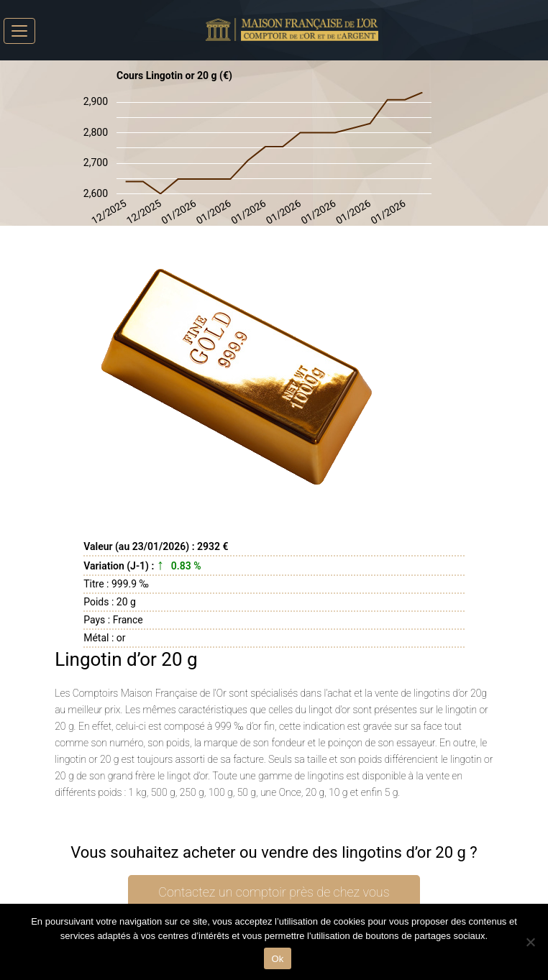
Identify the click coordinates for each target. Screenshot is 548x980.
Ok (277, 959)
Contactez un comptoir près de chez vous (274, 892)
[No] (530, 942)
